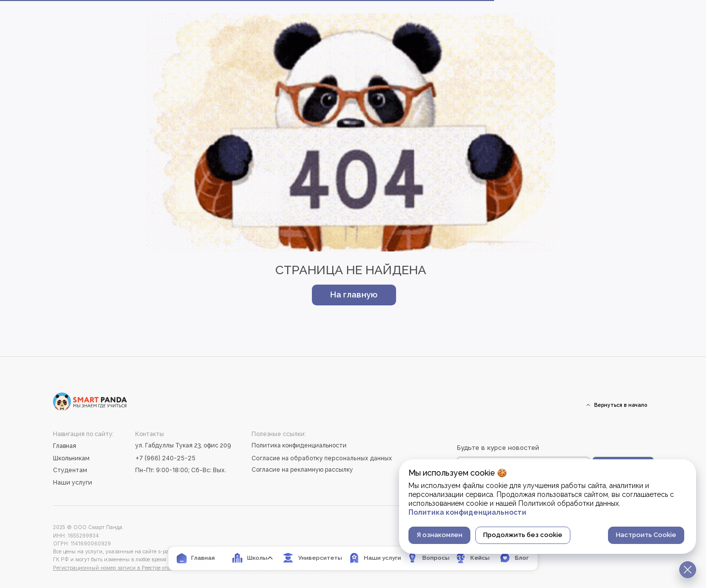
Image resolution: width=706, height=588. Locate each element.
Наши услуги (73, 483)
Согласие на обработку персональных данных (322, 458)
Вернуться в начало (621, 405)
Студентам (70, 470)
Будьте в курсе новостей (498, 447)
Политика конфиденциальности (299, 445)
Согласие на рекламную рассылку (302, 470)
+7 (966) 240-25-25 (165, 458)
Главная (65, 446)
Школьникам (71, 458)
